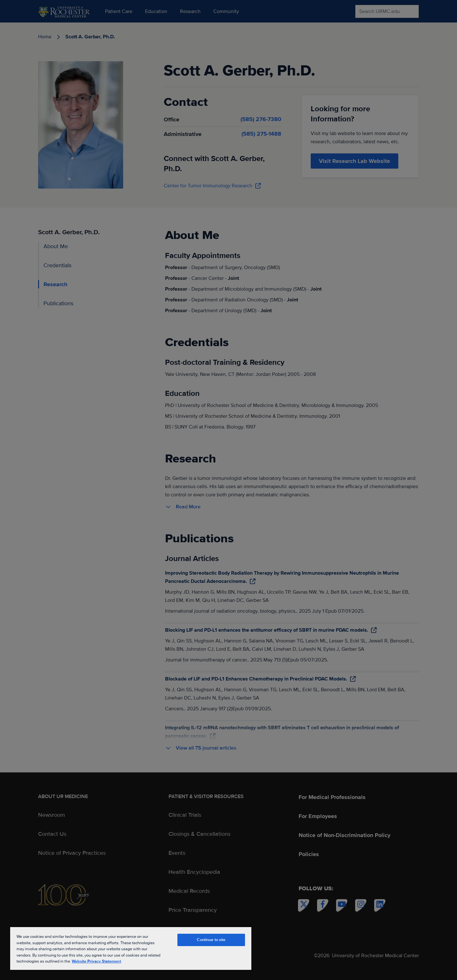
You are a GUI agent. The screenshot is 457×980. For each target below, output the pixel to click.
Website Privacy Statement (96, 961)
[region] (131, 948)
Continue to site (211, 940)
